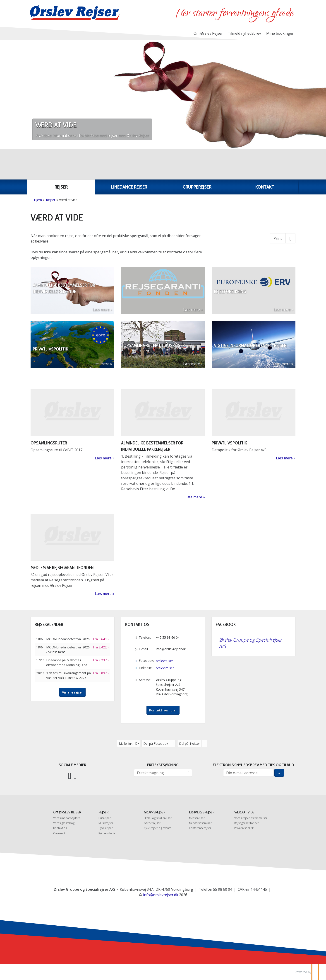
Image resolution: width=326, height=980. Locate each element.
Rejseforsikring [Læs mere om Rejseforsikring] (230, 300)
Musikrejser (106, 823)
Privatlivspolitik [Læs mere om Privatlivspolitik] (50, 354)
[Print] (283, 238)
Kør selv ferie (107, 833)
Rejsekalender (49, 624)
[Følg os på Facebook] (70, 775)
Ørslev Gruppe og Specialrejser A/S (251, 643)
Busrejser (105, 818)
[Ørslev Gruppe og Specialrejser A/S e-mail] (161, 895)
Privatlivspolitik (244, 828)
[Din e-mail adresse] (248, 773)
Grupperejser (155, 812)
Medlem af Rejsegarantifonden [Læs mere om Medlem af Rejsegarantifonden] (62, 568)
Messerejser (197, 818)
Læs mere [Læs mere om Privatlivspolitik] (101, 364)
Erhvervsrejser (202, 812)
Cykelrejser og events (157, 828)
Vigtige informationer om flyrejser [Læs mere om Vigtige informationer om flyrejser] (250, 354)
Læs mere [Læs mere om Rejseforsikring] (282, 310)
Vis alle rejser (72, 692)
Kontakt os (60, 828)
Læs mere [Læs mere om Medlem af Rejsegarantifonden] (103, 594)
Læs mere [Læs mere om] (192, 310)
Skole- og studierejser (158, 818)
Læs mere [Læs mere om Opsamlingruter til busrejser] (192, 364)
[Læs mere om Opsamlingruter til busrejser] (163, 344)
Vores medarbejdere (67, 818)
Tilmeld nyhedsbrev (244, 33)
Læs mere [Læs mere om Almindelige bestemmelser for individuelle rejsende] (101, 310)
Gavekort (59, 833)
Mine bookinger (280, 33)
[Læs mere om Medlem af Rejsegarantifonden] (72, 555)
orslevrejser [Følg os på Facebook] (164, 661)
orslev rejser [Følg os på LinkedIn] (165, 668)
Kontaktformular (163, 710)
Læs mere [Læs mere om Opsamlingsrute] (103, 458)
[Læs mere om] (163, 291)
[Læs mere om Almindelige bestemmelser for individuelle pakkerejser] (163, 444)
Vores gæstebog (64, 823)
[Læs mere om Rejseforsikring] (254, 291)
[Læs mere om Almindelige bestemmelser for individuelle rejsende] (72, 291)
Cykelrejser (106, 828)
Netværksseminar (200, 823)
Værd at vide (244, 812)
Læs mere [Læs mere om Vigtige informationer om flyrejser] (282, 364)
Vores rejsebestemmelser (251, 818)
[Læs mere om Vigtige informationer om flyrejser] (254, 344)
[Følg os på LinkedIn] (75, 775)
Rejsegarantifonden (247, 823)
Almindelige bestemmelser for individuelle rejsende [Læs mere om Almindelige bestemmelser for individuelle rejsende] (64, 297)
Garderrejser (152, 823)
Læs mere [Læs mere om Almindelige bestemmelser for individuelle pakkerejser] (194, 497)
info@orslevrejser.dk (171, 649)
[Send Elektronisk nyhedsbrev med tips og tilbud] (279, 773)
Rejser (103, 812)
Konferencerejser (200, 828)
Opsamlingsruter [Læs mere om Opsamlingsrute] (49, 443)
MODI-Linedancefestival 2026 (68, 639)
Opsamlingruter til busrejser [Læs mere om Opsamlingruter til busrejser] (154, 354)
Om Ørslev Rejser (208, 33)
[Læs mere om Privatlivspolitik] (72, 344)
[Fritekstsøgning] (160, 773)
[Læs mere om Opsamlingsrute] (72, 425)
